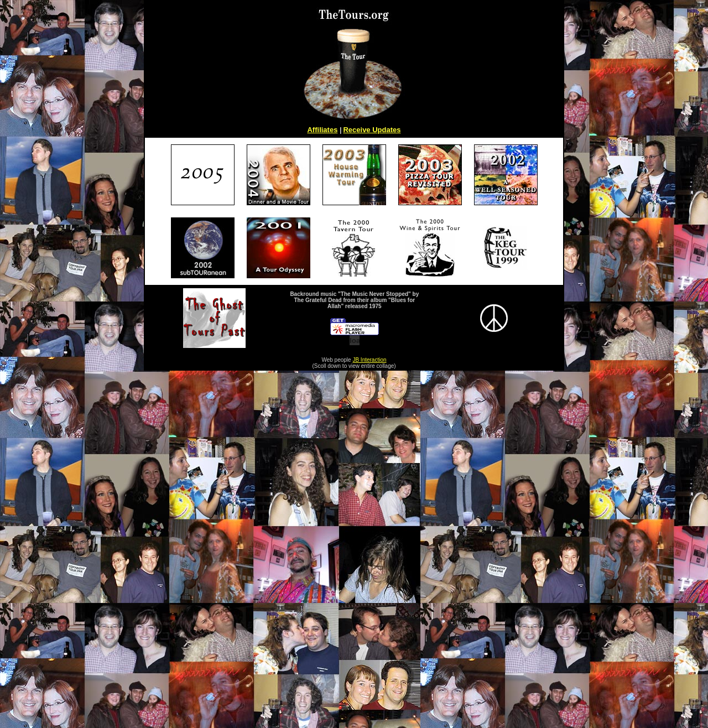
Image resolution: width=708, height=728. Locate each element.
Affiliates (322, 130)
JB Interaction (369, 360)
